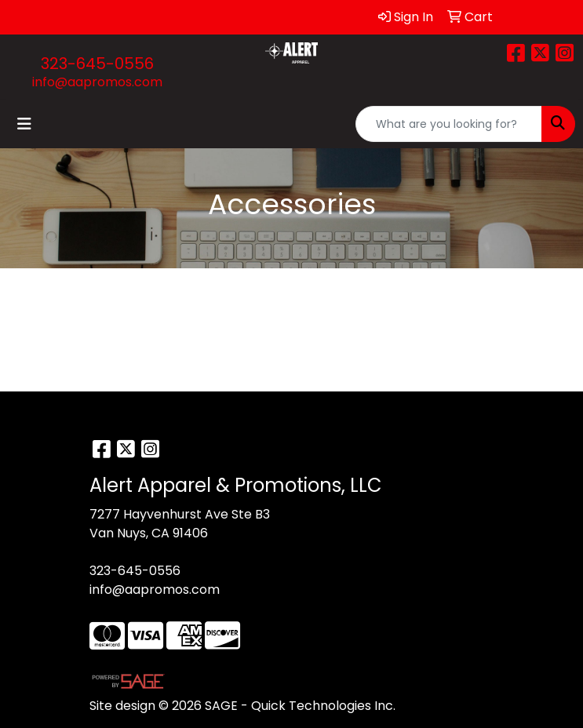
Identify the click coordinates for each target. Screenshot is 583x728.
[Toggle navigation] (24, 124)
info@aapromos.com (97, 82)
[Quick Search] (449, 124)
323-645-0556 (97, 64)
